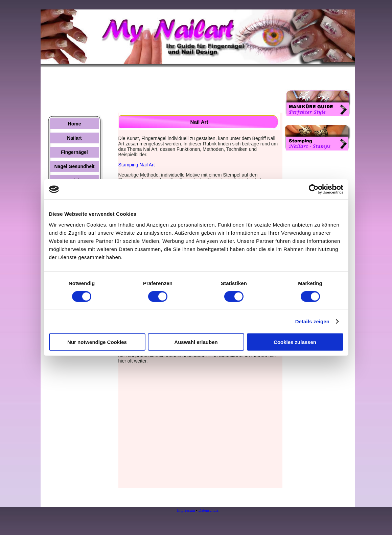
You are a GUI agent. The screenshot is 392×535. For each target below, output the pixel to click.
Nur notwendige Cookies (97, 342)
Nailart (74, 138)
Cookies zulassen (295, 342)
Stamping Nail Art (137, 165)
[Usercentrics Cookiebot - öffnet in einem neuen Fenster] (314, 189)
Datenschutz (209, 510)
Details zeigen (312, 321)
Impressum (186, 510)
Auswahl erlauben (196, 342)
